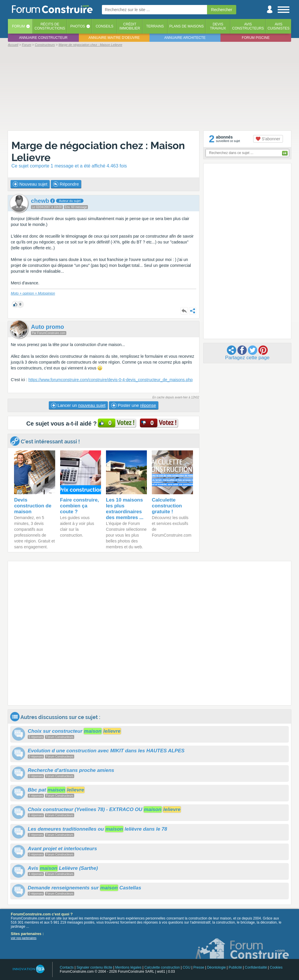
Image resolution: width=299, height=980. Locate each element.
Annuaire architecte (185, 38)
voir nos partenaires (24, 938)
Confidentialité (256, 967)
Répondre (66, 184)
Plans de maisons (187, 26)
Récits (50, 26)
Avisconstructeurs (248, 26)
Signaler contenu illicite (94, 967)
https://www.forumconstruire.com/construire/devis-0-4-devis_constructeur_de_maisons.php (111, 380)
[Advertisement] (149, 88)
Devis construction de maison (33, 506)
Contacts (67, 967)
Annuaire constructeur (43, 38)
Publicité (235, 967)
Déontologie (216, 967)
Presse (199, 967)
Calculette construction (162, 967)
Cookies (276, 967)
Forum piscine (256, 38)
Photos (78, 26)
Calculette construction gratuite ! (167, 506)
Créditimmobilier (130, 26)
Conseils (105, 26)
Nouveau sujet (30, 184)
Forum (18, 26)
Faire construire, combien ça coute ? (80, 506)
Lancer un (78, 405)
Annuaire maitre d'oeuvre (114, 38)
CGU (187, 967)
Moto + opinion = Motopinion (33, 293)
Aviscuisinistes (278, 26)
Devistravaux (218, 26)
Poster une (134, 405)
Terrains (155, 26)
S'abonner (268, 139)
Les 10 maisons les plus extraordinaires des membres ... (125, 509)
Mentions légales (128, 967)
